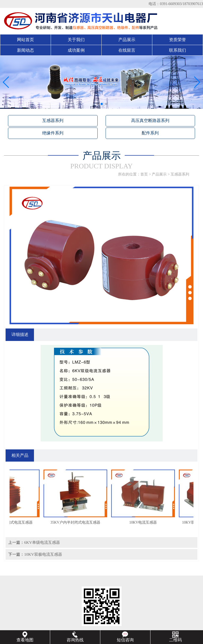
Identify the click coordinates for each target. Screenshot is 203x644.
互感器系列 (53, 121)
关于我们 (76, 40)
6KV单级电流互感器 (42, 542)
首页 (144, 174)
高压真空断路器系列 (150, 121)
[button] (97, 104)
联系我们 (178, 50)
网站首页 (25, 40)
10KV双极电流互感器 (43, 554)
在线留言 (127, 50)
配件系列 (150, 133)
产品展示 (127, 40)
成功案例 (76, 50)
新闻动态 (25, 50)
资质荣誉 (178, 40)
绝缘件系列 (53, 133)
